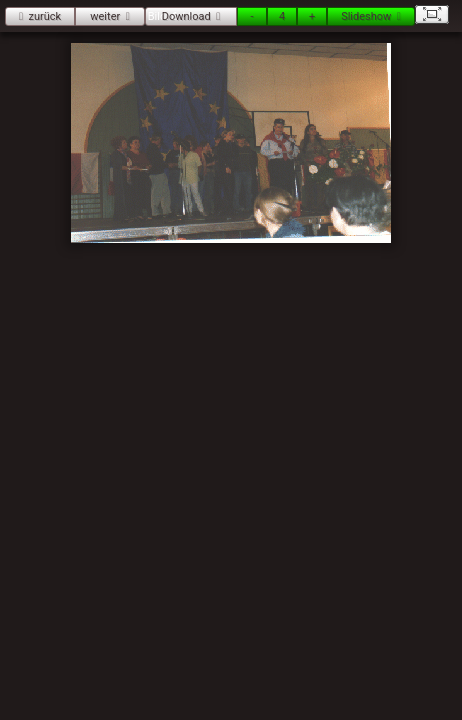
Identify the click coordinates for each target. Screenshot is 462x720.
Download (186, 16)
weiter (105, 16)
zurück (44, 16)
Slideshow (366, 16)
